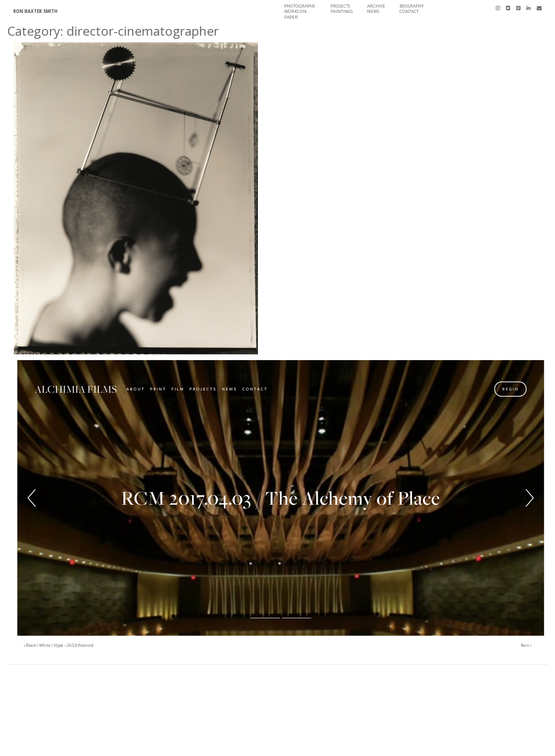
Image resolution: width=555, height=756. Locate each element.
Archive (376, 6)
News (373, 11)
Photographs (300, 6)
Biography (412, 6)
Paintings (342, 11)
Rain (526, 645)
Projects (340, 6)
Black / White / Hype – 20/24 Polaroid (59, 645)
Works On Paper (295, 14)
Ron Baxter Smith (35, 11)
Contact (409, 11)
